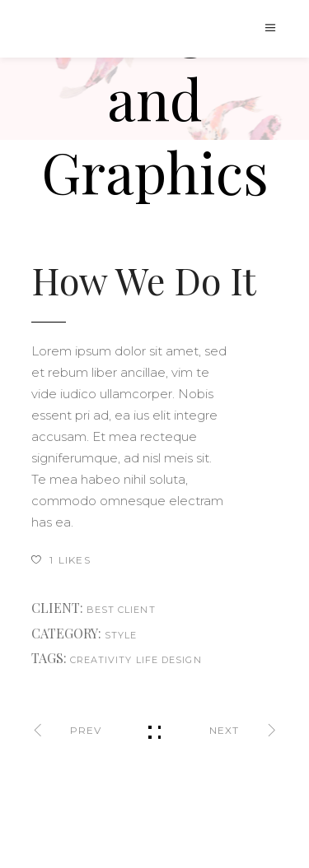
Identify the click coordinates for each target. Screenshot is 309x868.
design (182, 660)
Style (121, 635)
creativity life (115, 660)
